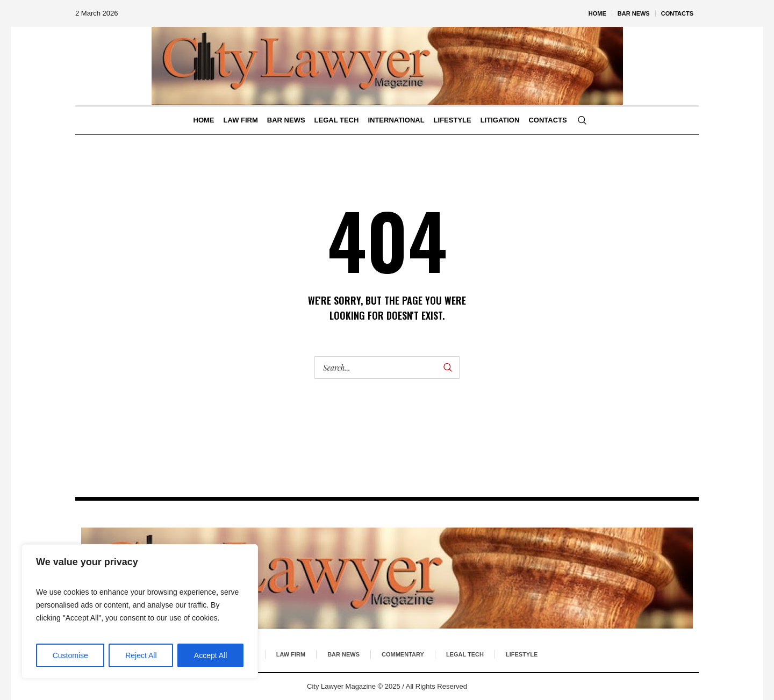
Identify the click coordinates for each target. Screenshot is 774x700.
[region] (140, 611)
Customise (70, 655)
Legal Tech (465, 654)
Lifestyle (522, 654)
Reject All (141, 655)
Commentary (403, 654)
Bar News (343, 654)
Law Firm (291, 654)
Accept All (210, 655)
